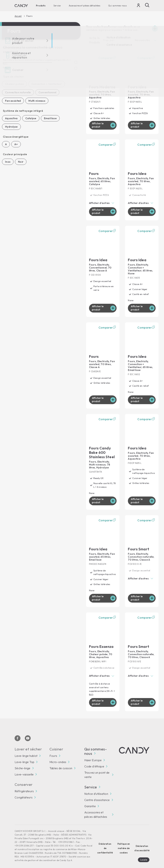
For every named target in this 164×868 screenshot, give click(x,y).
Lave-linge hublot (26, 751)
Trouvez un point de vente (97, 770)
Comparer (108, 58)
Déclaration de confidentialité (105, 843)
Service (57, 6)
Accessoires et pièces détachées (84, 6)
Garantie (90, 801)
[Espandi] (155, 29)
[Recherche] (147, 5)
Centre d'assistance (97, 795)
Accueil (18, 16)
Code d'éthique (94, 761)
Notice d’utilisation (96, 789)
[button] (103, 203)
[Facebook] (18, 733)
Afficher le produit (98, 125)
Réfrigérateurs (24, 786)
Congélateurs (24, 792)
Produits (41, 6)
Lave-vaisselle (24, 769)
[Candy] (21, 6)
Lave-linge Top (24, 757)
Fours (53, 751)
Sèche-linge (23, 763)
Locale (144, 855)
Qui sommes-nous (117, 6)
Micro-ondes (58, 757)
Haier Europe (93, 755)
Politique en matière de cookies (124, 843)
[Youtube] (28, 733)
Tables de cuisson (61, 763)
